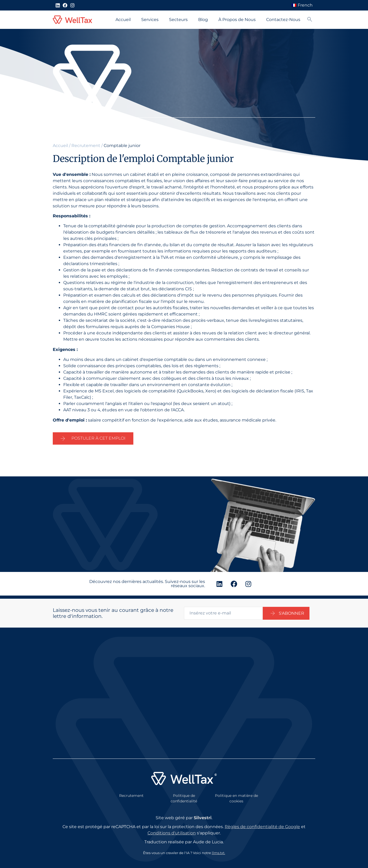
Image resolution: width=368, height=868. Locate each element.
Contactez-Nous (283, 20)
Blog (203, 20)
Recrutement (86, 146)
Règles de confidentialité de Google (262, 824)
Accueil (123, 20)
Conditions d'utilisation (172, 830)
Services (150, 20)
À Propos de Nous (237, 20)
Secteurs (178, 20)
